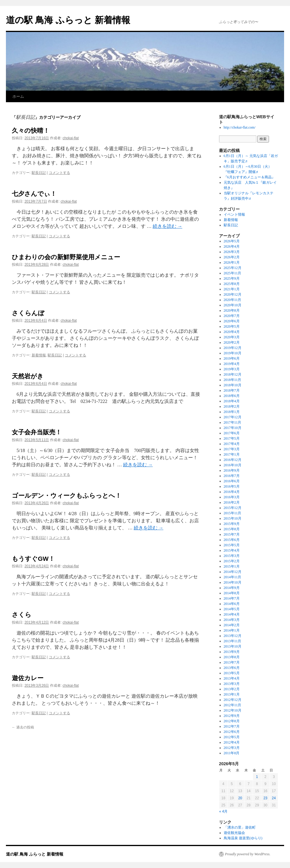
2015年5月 (232, 545)
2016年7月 (232, 476)
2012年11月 (233, 705)
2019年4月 (232, 364)
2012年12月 (233, 700)
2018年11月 (233, 380)
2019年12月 (233, 348)
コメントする (59, 173)
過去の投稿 (23, 727)
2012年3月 (232, 748)
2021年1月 (232, 289)
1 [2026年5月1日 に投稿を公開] (257, 777)
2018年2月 (232, 406)
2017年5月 (232, 438)
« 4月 (224, 811)
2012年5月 (232, 737)
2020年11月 (233, 300)
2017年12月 (233, 417)
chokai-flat (71, 138)
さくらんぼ (28, 313)
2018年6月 (232, 396)
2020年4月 (232, 332)
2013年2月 (232, 689)
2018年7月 (232, 390)
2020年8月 (232, 310)
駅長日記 (39, 173)
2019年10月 (233, 353)
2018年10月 (233, 385)
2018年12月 (233, 374)
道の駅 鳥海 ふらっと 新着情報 (68, 20)
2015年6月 (232, 540)
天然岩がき (28, 376)
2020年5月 (232, 326)
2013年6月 (232, 668)
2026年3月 (232, 252)
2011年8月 (232, 753)
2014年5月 (232, 609)
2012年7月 (232, 726)
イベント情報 (234, 214)
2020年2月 (232, 342)
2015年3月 (232, 556)
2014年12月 (233, 572)
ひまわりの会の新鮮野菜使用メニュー (66, 257)
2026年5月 (232, 241)
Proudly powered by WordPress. (248, 854)
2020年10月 (233, 305)
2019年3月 (232, 369)
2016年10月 (233, 465)
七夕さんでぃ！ (34, 194)
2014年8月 (232, 593)
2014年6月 (232, 604)
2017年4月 (232, 444)
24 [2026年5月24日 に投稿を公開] (274, 798)
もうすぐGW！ (33, 559)
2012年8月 (232, 721)
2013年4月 (232, 678)
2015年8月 (232, 529)
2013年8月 (232, 657)
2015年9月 (232, 524)
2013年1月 (232, 694)
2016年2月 (232, 502)
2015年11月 (233, 513)
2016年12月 (233, 460)
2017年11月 (233, 422)
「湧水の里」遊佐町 (240, 827)
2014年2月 (232, 625)
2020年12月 (233, 294)
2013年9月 (232, 652)
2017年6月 (232, 433)
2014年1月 (232, 630)
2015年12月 (233, 508)
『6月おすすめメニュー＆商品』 (249, 177)
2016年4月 (232, 492)
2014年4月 (232, 614)
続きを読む (167, 226)
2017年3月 (232, 449)
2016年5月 (232, 486)
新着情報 (39, 355)
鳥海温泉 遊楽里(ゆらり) (243, 838)
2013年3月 (232, 684)
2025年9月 (232, 278)
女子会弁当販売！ (37, 432)
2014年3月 (232, 620)
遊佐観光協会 (234, 833)
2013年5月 (232, 673)
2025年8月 (232, 284)
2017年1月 (232, 454)
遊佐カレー (28, 678)
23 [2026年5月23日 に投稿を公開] (265, 798)
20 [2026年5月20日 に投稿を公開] (240, 798)
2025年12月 (233, 268)
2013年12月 (233, 636)
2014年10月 (233, 582)
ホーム (18, 96)
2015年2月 (232, 561)
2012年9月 (232, 716)
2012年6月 (232, 732)
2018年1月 (232, 412)
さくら (22, 615)
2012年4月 (232, 742)
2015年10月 (233, 518)
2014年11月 (233, 577)
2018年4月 (232, 401)
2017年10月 (233, 428)
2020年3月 (232, 337)
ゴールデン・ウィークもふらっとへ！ (67, 495)
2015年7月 (232, 534)
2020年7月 (232, 316)
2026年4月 (232, 246)
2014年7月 (232, 598)
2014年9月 (232, 588)
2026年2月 (232, 257)
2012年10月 (233, 710)
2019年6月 (232, 358)
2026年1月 (232, 262)
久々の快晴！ (31, 130)
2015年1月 (232, 566)
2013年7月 (232, 662)
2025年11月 (233, 273)
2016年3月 (232, 497)
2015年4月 (232, 550)
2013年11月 (233, 641)
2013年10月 (233, 646)
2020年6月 (232, 321)
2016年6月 (232, 481)
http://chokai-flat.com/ (240, 127)
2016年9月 (232, 470)
